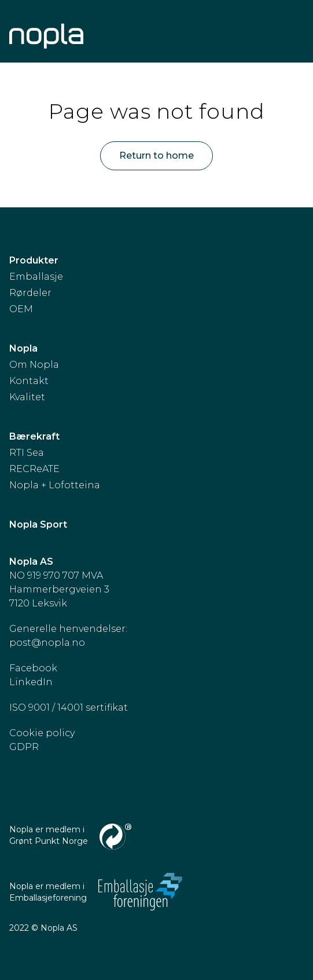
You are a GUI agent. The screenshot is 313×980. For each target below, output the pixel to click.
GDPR (24, 747)
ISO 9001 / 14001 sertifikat (69, 707)
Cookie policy (42, 733)
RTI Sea (27, 453)
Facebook (33, 668)
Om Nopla (34, 365)
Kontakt (29, 381)
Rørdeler (30, 293)
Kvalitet (27, 397)
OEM (21, 309)
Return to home (156, 156)
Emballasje (36, 277)
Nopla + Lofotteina (55, 485)
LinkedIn (31, 682)
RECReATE (34, 469)
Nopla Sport (38, 524)
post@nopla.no (47, 643)
